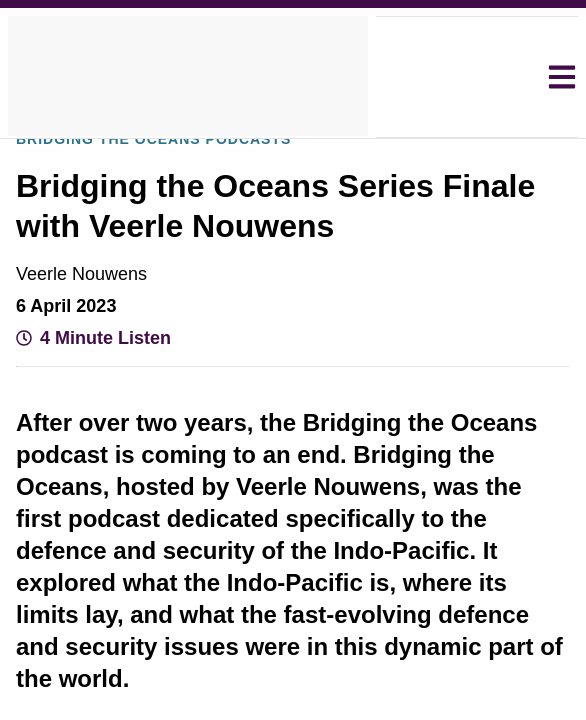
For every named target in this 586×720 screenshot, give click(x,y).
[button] (151, 484)
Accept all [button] (420, 429)
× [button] (524, 218)
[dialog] (292, 360)
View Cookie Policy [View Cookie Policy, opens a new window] (207, 375)
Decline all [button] (241, 429)
